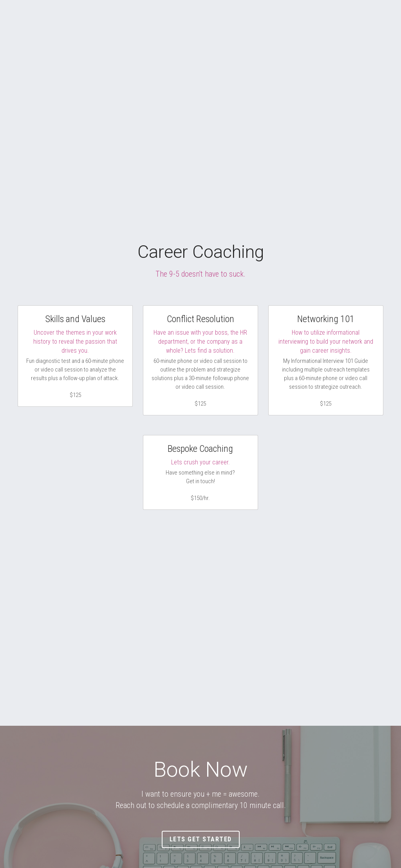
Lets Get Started (201, 839)
